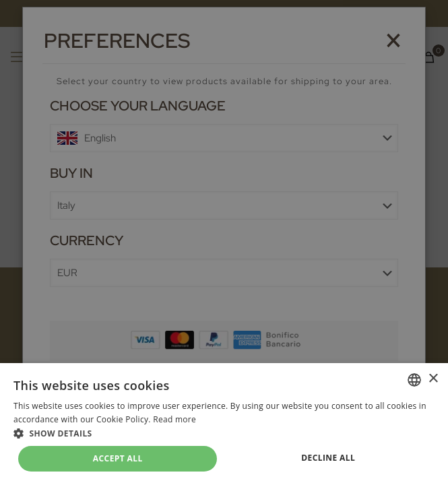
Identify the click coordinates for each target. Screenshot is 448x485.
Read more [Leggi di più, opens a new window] (174, 419)
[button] (224, 433)
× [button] (433, 379)
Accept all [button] (118, 458)
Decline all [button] (328, 458)
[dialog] (224, 243)
